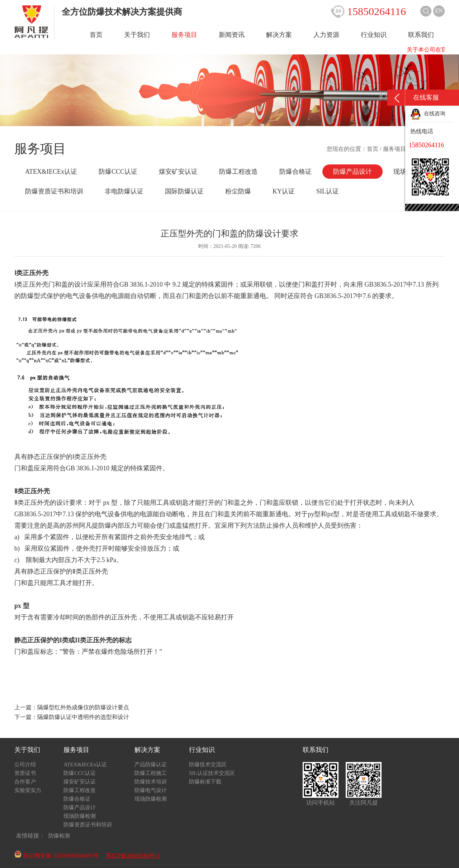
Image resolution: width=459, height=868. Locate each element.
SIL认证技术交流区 (212, 773)
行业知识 (374, 35)
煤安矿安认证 (178, 172)
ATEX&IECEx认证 (51, 172)
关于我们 (137, 35)
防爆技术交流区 (208, 764)
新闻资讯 (232, 35)
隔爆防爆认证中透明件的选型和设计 (83, 717)
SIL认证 (328, 191)
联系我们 (421, 35)
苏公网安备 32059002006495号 (57, 856)
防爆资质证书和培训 (54, 191)
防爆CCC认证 (118, 172)
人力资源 (326, 35)
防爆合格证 (295, 172)
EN (439, 11)
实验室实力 (28, 790)
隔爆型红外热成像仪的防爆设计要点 (83, 707)
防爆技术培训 (151, 782)
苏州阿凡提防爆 (89, 526)
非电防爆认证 (124, 191)
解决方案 (279, 35)
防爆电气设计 (151, 790)
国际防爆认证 (184, 191)
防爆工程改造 (238, 172)
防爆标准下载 (205, 782)
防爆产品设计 (352, 172)
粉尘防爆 (238, 191)
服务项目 (184, 35)
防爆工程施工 (151, 773)
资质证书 (25, 773)
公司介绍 (25, 764)
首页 (96, 35)
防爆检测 (59, 836)
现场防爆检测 (80, 816)
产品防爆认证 (151, 764)
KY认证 (284, 191)
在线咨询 (428, 114)
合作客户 (25, 782)
